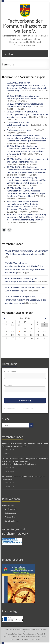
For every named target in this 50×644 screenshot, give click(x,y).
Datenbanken (10, 513)
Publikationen (8, 505)
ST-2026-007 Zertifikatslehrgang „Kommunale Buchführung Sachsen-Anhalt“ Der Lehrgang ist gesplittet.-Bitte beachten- (27, 170)
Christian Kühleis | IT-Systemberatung (34, 636)
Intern (12, 639)
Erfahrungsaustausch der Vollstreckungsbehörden (18, 123)
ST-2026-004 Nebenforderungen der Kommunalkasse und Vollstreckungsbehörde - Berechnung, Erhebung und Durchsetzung (27, 138)
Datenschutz (26, 639)
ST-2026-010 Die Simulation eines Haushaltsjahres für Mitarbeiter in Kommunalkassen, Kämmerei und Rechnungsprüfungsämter (22, 205)
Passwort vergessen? (13, 409)
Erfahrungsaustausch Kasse (19, 130)
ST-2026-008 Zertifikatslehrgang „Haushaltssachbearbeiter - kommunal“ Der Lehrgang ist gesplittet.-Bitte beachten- (27, 180)
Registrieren (28, 409)
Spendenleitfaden (12, 521)
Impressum (36, 639)
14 (19, 332)
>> (44, 318)
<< (6, 318)
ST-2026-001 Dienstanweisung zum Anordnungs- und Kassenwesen (23, 97)
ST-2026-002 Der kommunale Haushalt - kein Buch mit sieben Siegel (25, 105)
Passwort (8, 385)
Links (18, 639)
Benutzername (10, 372)
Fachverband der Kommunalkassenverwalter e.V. (25, 26)
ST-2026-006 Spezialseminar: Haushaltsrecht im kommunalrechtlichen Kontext (27, 160)
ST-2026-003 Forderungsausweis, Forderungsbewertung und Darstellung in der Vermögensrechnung (27, 114)
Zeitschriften (10, 517)
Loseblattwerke (11, 509)
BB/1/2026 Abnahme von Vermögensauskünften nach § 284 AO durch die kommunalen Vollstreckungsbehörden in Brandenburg (27, 87)
